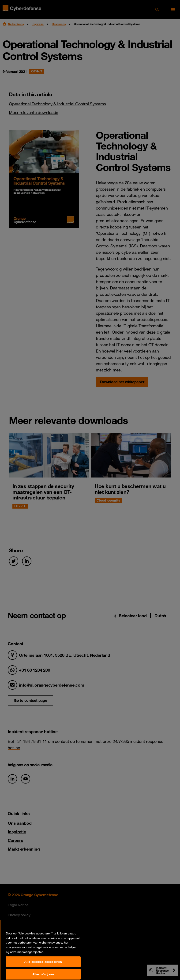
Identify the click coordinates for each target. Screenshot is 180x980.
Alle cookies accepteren (43, 973)
